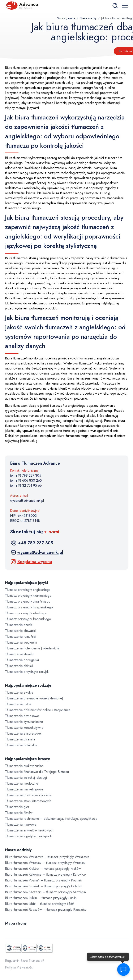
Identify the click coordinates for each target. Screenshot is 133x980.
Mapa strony (16, 923)
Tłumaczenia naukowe (21, 824)
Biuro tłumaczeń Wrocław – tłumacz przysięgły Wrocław (45, 863)
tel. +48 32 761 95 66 (26, 486)
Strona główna (66, 18)
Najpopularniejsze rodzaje (28, 685)
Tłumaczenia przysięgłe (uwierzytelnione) (34, 698)
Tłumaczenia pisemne (20, 739)
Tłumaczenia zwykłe (19, 692)
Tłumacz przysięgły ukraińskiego (28, 601)
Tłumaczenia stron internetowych (28, 801)
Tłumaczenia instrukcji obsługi (26, 778)
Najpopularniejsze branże (28, 759)
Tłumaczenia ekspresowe (23, 733)
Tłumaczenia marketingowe (24, 789)
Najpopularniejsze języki (26, 583)
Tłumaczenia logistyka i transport (28, 836)
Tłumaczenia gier (17, 807)
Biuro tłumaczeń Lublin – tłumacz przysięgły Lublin (41, 898)
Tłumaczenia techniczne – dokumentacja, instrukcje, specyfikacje (51, 819)
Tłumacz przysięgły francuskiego (28, 619)
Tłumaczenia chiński (19, 666)
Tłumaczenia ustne (18, 704)
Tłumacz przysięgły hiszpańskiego (29, 607)
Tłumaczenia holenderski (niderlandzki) (32, 648)
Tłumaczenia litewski (19, 654)
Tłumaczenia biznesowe (22, 716)
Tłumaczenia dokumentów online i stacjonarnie (38, 710)
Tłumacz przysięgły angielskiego (28, 590)
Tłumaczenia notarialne (21, 745)
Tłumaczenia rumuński (20, 637)
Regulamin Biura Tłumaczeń (25, 961)
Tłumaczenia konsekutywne (24, 728)
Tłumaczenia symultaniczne (24, 722)
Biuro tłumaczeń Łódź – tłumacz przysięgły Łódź (39, 904)
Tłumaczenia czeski (19, 625)
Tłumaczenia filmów (19, 813)
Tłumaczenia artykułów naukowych (29, 830)
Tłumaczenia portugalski (22, 660)
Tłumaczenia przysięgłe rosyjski (27, 672)
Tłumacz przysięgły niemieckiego (28, 596)
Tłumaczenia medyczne (22, 783)
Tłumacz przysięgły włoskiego (26, 613)
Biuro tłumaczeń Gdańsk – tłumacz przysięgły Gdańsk (44, 886)
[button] (122, 970)
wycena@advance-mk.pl (27, 501)
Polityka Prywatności (19, 967)
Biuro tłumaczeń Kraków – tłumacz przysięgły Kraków (43, 869)
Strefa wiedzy (88, 18)
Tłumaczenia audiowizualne (24, 766)
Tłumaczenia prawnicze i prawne (28, 795)
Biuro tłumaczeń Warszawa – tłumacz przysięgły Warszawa (47, 857)
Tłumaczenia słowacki (20, 631)
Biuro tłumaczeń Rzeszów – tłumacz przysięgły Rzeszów (46, 910)
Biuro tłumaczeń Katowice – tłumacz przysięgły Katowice (45, 874)
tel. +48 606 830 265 (26, 480)
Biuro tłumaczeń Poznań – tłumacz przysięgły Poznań (43, 880)
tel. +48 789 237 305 (26, 475)
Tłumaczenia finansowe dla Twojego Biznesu (37, 772)
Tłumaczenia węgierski (21, 642)
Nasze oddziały (18, 850)
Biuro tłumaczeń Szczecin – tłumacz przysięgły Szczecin (45, 892)
